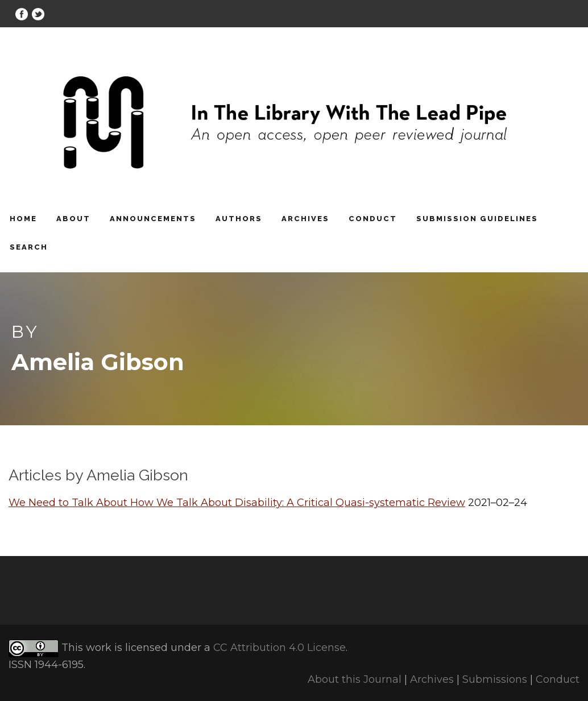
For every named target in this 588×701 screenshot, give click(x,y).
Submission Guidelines (477, 219)
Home (23, 219)
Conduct (373, 219)
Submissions (495, 679)
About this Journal (355, 679)
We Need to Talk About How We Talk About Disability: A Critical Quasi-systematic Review (237, 503)
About (73, 219)
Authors (239, 219)
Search (29, 247)
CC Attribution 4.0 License (279, 648)
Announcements (153, 219)
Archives (305, 219)
